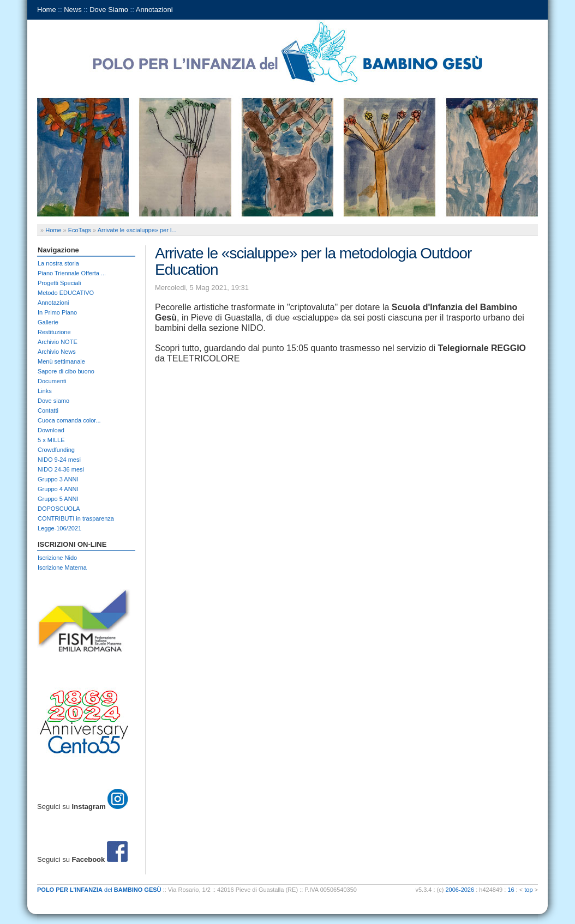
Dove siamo (53, 401)
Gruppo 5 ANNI (58, 499)
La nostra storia (58, 263)
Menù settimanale (61, 361)
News (73, 10)
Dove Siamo (109, 10)
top (528, 890)
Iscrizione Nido (57, 558)
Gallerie (48, 322)
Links (45, 391)
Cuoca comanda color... (69, 420)
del (99, 890)
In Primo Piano (57, 312)
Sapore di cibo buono (66, 371)
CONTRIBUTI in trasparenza (76, 518)
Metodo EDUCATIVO (66, 293)
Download (51, 430)
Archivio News (57, 352)
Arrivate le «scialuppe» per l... (137, 230)
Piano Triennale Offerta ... (72, 273)
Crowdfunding (56, 450)
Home (47, 10)
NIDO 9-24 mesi (59, 460)
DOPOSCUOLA (59, 509)
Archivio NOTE (58, 342)
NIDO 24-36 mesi (61, 469)
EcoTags (80, 230)
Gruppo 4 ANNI (58, 489)
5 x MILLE (51, 440)
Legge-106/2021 (59, 528)
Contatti (48, 410)
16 (511, 890)
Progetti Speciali (59, 283)
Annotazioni (154, 10)
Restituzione (54, 332)
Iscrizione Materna (62, 567)
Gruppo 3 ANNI (58, 479)
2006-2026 (460, 890)
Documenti (52, 381)
